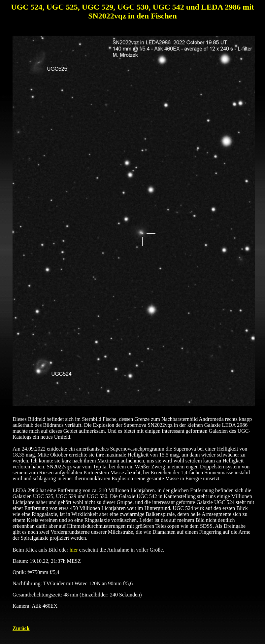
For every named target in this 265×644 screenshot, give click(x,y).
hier (74, 550)
